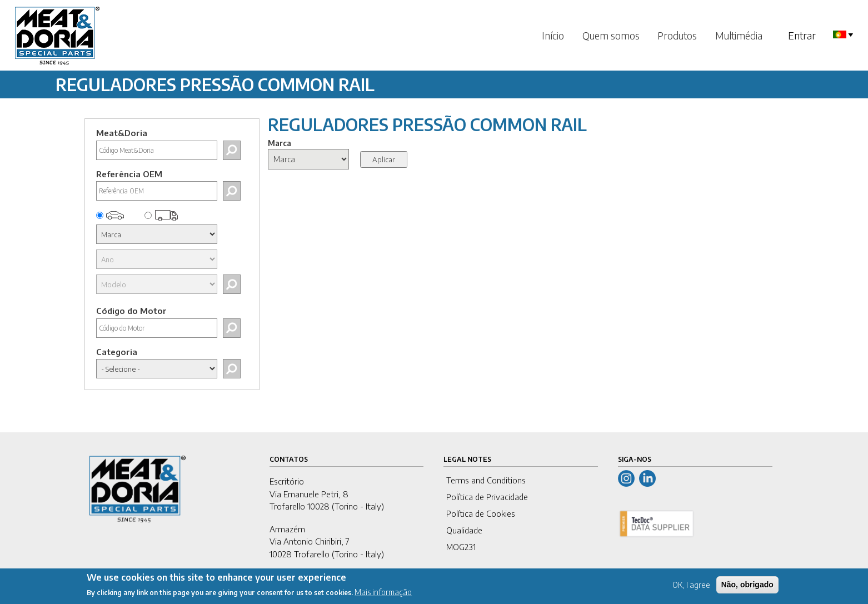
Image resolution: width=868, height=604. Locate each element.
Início (553, 35)
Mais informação (383, 595)
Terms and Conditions (486, 480)
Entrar (802, 35)
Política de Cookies (481, 513)
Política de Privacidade (487, 497)
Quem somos (611, 35)
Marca (280, 143)
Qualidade (464, 530)
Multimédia (739, 35)
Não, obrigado (747, 587)
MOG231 (461, 547)
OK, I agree (691, 587)
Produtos (677, 35)
